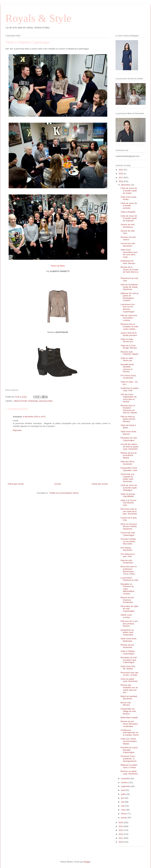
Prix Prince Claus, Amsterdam (128, 377)
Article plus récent (16, 484)
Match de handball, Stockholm (129, 698)
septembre (126, 786)
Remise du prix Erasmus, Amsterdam (127, 600)
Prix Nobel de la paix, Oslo (128, 555)
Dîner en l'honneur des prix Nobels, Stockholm (129, 526)
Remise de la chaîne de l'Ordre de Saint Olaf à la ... (129, 271)
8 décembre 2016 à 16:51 (34, 417)
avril (123, 806)
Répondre (17, 430)
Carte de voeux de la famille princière (129, 206)
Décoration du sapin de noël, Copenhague (129, 609)
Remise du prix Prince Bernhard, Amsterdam (129, 724)
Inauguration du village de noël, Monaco (128, 711)
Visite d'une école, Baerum (129, 433)
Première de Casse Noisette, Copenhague (129, 750)
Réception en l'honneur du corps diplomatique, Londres (128, 589)
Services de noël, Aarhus (128, 238)
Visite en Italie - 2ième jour (127, 359)
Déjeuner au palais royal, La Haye (129, 766)
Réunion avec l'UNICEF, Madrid (129, 353)
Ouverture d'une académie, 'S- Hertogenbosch (128, 759)
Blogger (87, 862)
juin (123, 798)
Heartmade (33, 401)
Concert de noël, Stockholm (128, 245)
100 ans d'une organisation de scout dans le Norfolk (129, 398)
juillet (124, 794)
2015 (121, 823)
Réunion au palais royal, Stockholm (129, 772)
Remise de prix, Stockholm (127, 646)
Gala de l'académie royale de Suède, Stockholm (129, 287)
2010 (121, 842)
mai (123, 802)
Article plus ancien (100, 484)
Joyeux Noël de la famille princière (129, 334)
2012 (121, 834)
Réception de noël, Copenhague (129, 439)
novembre (126, 778)
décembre (126, 185)
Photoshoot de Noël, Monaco (128, 262)
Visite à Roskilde (128, 212)
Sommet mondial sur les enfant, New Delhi (128, 541)
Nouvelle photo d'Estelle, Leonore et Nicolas (127, 368)
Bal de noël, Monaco (126, 704)
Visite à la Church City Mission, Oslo (128, 503)
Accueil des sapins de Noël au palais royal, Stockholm (129, 447)
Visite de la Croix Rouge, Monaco (129, 347)
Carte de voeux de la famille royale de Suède (129, 191)
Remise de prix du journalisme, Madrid (129, 455)
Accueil (58, 484)
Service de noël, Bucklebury (128, 226)
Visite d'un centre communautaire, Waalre (129, 741)
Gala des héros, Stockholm (128, 463)
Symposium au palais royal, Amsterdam (127, 632)
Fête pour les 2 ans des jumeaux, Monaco (129, 624)
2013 (121, 830)
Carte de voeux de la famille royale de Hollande (129, 218)
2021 (121, 170)
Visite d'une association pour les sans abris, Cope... (129, 253)
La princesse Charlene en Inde (129, 579)
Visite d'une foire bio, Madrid (128, 668)
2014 (121, 826)
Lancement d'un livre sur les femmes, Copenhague (128, 308)
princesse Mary (46, 401)
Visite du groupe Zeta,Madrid (128, 495)
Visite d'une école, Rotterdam (129, 640)
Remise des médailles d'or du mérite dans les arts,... (129, 689)
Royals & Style (38, 18)
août (123, 790)
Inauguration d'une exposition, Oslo (129, 469)
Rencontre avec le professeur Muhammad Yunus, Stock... (129, 570)
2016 (121, 181)
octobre (125, 782)
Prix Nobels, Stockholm (126, 549)
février (124, 814)
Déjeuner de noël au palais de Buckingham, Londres (130, 297)
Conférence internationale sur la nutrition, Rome (130, 733)
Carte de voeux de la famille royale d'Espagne (129, 488)
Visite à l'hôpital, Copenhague (128, 652)
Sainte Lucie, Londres (126, 616)
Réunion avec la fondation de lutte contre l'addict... (129, 326)
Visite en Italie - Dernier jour (127, 340)
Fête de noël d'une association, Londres (129, 318)
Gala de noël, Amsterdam (127, 562)
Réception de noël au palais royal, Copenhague (129, 660)
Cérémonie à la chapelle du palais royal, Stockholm (127, 478)
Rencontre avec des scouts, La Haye (129, 674)
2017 (121, 178)
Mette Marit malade (129, 718)
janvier (124, 818)
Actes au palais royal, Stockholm (129, 680)
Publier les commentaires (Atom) (64, 493)
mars (124, 810)
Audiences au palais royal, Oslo (129, 389)
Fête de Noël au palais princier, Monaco (128, 419)
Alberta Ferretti (20, 401)
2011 (121, 838)
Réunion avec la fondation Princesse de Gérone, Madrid (129, 409)
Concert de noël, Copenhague (128, 534)
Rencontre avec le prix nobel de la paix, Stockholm (129, 511)
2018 (121, 174)
